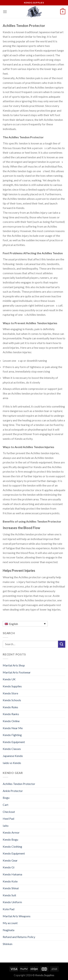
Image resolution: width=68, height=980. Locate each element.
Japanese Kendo (13, 756)
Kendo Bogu (10, 839)
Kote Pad (9, 909)
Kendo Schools (12, 700)
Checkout (9, 812)
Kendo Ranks (11, 714)
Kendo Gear (10, 860)
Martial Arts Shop (14, 665)
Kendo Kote (10, 881)
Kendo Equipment (14, 742)
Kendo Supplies (12, 686)
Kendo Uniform (12, 902)
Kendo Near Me (13, 728)
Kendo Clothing (12, 846)
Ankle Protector (13, 791)
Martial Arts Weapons (17, 916)
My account (10, 923)
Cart (6, 805)
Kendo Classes (12, 749)
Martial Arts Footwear (17, 672)
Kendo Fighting (12, 735)
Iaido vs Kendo (12, 763)
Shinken (8, 944)
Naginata (9, 930)
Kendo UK (9, 679)
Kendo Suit (9, 895)
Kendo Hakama (12, 874)
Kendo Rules (10, 707)
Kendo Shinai (11, 888)
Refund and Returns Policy (19, 937)
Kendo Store (10, 693)
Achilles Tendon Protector (19, 784)
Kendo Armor (11, 832)
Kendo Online (11, 721)
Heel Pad (8, 819)
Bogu (6, 798)
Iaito (6, 826)
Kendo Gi (9, 867)
